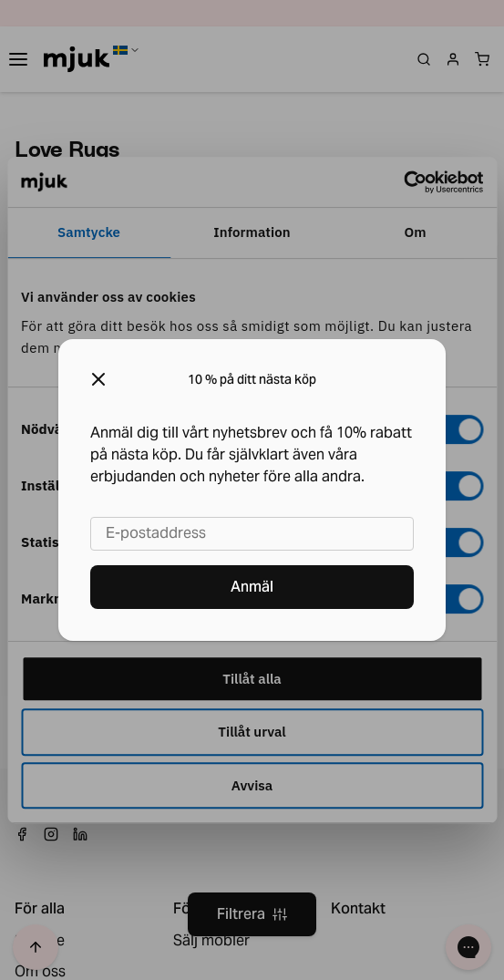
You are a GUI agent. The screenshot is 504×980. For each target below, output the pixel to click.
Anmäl (252, 587)
